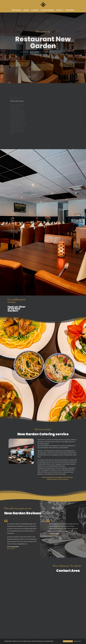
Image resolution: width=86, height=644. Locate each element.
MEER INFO (77, 641)
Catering (35, 10)
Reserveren (70, 10)
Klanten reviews (47, 10)
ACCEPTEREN (68, 641)
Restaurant (17, 10)
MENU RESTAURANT (19, 66)
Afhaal (26, 10)
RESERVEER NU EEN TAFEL (43, 69)
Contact (60, 10)
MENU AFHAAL (67, 66)
